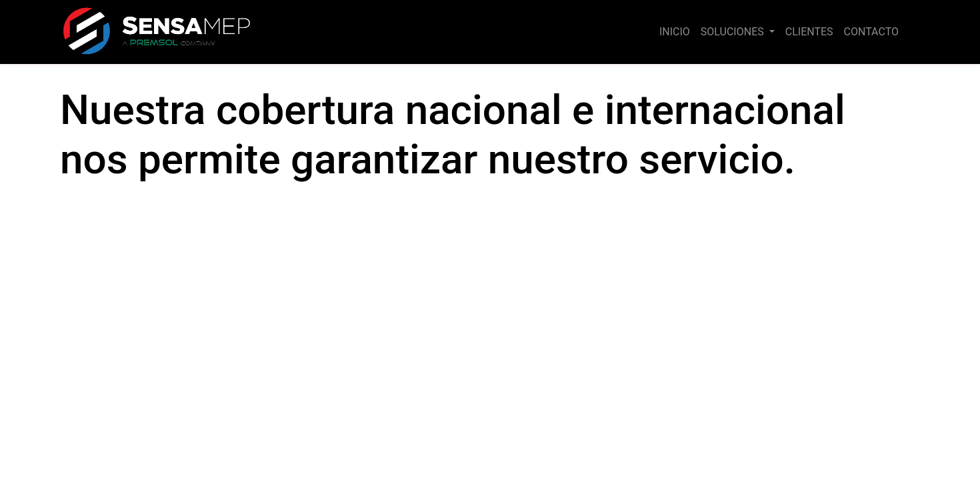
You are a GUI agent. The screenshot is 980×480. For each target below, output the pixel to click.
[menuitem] (675, 32)
